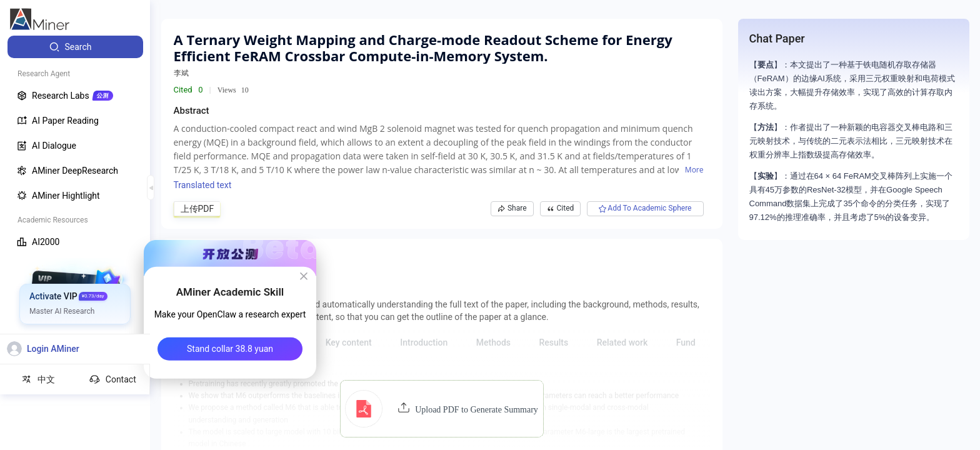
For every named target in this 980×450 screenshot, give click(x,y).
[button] (442, 409)
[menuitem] (75, 47)
